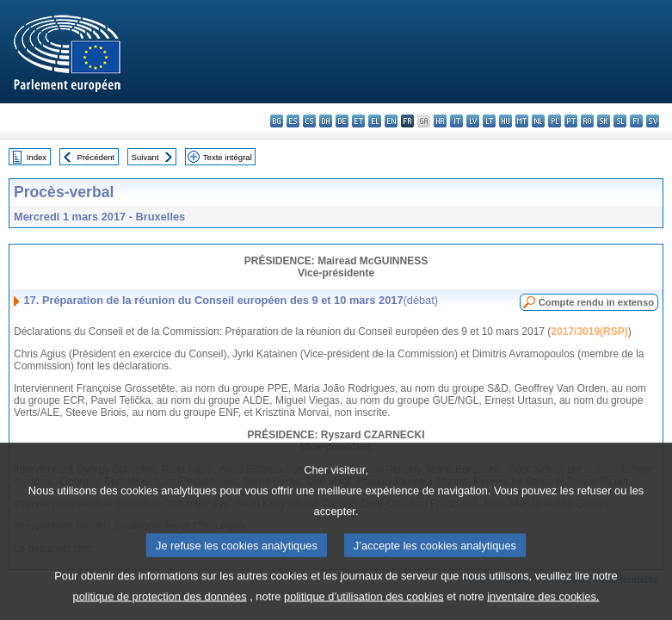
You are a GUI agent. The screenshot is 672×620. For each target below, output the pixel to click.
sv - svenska (653, 121)
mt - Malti (522, 121)
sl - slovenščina (620, 121)
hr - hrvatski (440, 121)
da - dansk (326, 121)
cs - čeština (309, 121)
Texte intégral (228, 157)
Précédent (96, 157)
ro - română (587, 121)
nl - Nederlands (538, 121)
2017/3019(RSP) (589, 332)
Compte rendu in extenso (596, 302)
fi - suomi (636, 121)
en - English (391, 121)
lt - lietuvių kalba (489, 121)
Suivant (145, 157)
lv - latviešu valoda (473, 121)
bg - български (277, 121)
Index (37, 157)
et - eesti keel (358, 121)
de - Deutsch (342, 121)
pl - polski (555, 121)
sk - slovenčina (604, 121)
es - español (293, 121)
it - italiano (456, 121)
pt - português (571, 121)
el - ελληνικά (375, 121)
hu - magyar (506, 121)
